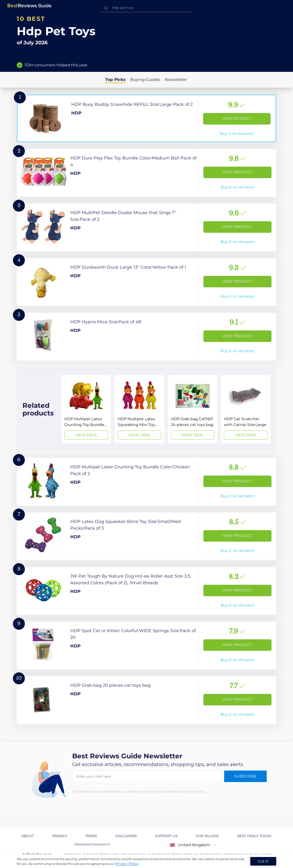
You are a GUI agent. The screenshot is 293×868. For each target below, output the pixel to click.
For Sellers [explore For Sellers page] (207, 836)
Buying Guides (145, 79)
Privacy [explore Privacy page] (60, 836)
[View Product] (146, 118)
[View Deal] (86, 409)
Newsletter (176, 79)
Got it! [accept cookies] (263, 861)
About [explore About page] (28, 836)
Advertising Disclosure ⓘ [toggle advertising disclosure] (92, 844)
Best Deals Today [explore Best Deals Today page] (254, 836)
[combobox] (146, 8)
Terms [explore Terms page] (91, 836)
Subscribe (245, 776)
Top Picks (115, 79)
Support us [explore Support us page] (166, 836)
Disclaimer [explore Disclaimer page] (126, 836)
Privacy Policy (127, 864)
